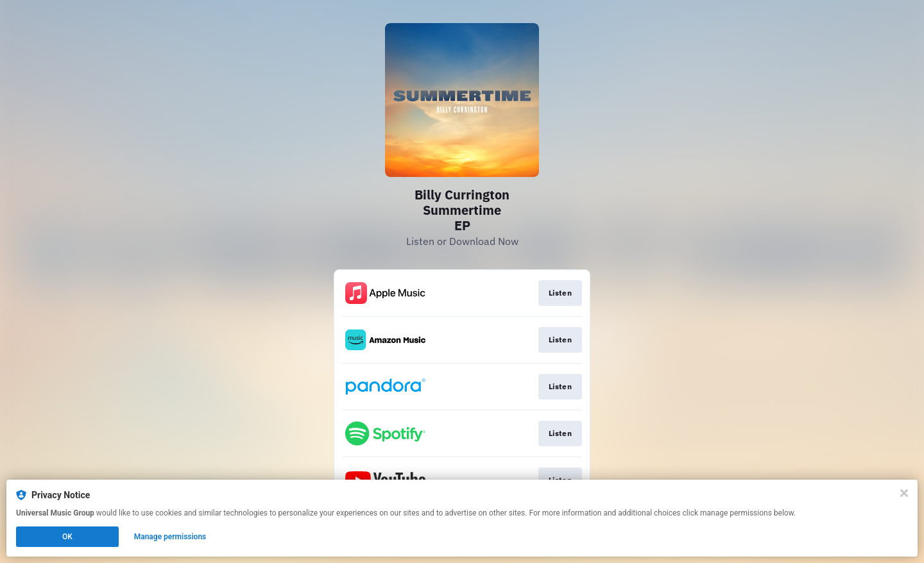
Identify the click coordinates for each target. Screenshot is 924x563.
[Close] (904, 493)
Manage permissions (170, 537)
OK (67, 537)
